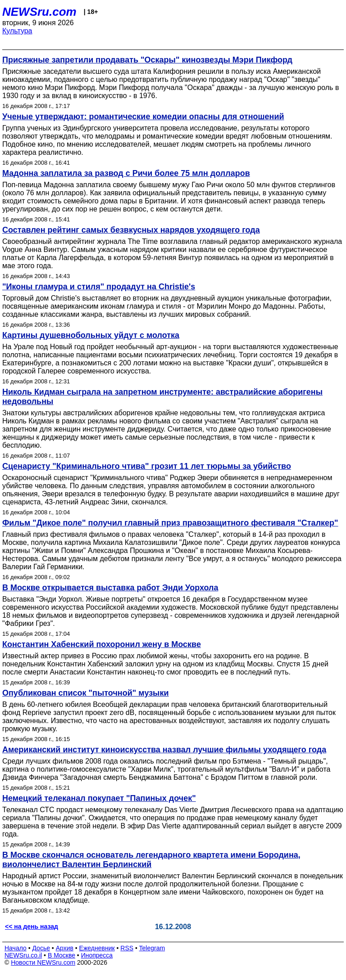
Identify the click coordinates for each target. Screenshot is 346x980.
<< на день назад (32, 926)
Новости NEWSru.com (43, 962)
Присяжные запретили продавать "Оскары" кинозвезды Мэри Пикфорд (147, 60)
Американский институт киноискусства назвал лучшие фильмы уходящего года (164, 750)
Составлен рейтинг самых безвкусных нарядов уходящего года (131, 230)
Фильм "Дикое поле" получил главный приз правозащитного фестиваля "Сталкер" (170, 523)
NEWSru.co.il (23, 955)
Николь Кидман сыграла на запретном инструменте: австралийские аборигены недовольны (162, 397)
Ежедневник (97, 948)
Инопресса (97, 955)
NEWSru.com (39, 12)
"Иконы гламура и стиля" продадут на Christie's (99, 287)
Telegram (152, 948)
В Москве (61, 955)
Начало (16, 948)
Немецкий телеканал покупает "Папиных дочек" (99, 798)
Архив (65, 948)
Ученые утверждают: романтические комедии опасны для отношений (143, 117)
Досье (41, 948)
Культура (17, 31)
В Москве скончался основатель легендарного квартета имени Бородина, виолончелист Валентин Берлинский (151, 860)
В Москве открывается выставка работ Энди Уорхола (110, 588)
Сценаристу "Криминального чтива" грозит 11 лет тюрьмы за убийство (147, 466)
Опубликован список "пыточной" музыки (86, 693)
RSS (127, 948)
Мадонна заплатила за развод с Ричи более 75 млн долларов (126, 173)
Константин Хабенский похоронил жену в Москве (102, 644)
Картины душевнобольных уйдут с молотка (91, 335)
